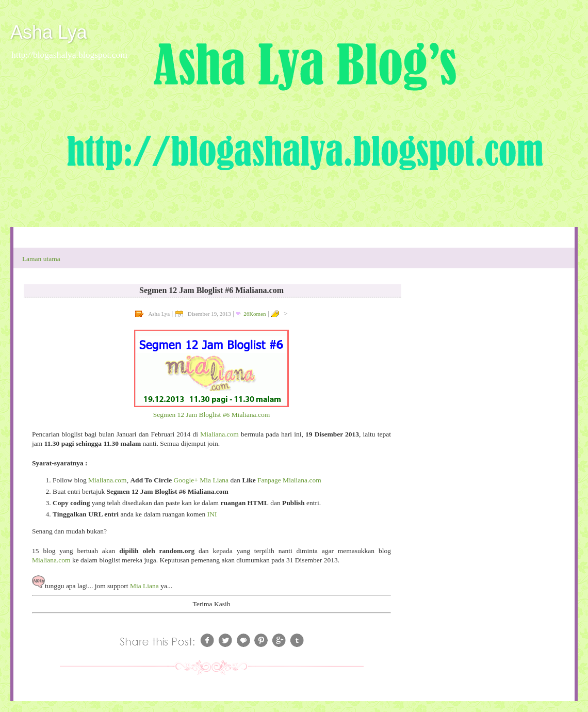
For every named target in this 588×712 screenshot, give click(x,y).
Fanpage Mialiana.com (289, 480)
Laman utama (41, 259)
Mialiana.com (219, 434)
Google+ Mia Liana (201, 480)
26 (255, 314)
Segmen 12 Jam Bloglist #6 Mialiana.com (211, 415)
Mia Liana (144, 586)
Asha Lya (49, 32)
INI (212, 514)
